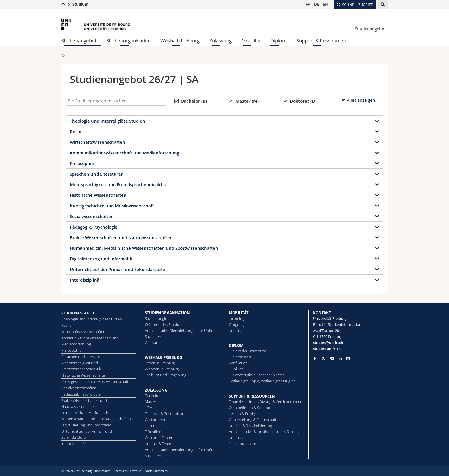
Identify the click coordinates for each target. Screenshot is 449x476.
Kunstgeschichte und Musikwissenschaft (112, 206)
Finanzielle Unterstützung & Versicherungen (266, 402)
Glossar (151, 343)
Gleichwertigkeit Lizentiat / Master (256, 375)
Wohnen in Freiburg (162, 369)
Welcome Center (159, 438)
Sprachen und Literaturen (97, 174)
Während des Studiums (165, 324)
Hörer (150, 426)
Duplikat (236, 369)
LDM (149, 408)
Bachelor (152, 396)
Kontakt (235, 331)
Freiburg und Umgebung (166, 375)
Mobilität (251, 41)
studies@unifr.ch (328, 343)
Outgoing (237, 324)
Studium (80, 4)
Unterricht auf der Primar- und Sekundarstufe (117, 269)
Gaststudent (155, 420)
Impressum (103, 471)
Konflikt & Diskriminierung (250, 426)
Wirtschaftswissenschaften (98, 142)
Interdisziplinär (85, 280)
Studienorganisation (128, 41)
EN (325, 4)
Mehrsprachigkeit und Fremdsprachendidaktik (118, 185)
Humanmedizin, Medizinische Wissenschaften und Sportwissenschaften (144, 248)
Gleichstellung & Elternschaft (253, 420)
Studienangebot (370, 29)
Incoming (237, 318)
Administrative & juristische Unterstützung (264, 432)
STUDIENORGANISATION (167, 313)
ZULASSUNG (156, 390)
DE (317, 4)
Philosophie (82, 163)
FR (308, 4)
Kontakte (236, 438)
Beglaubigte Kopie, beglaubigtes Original (263, 381)
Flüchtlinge (154, 432)
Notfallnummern (156, 471)
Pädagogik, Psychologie (94, 227)
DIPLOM (236, 345)
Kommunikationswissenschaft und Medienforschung (125, 153)
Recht (76, 132)
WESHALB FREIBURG (163, 357)
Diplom (279, 41)
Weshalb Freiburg (180, 41)
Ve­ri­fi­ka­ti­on (238, 363)
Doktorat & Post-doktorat (166, 414)
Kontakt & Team (158, 444)
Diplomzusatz (240, 357)
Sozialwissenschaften (92, 216)
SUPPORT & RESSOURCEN (252, 396)
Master (151, 402)
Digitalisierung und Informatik (101, 259)
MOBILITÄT (239, 313)
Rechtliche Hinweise (128, 471)
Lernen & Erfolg (242, 414)
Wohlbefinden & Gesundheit (253, 408)
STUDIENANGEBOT (78, 313)
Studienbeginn (157, 318)
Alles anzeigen (358, 100)
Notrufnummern (243, 444)
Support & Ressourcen (321, 41)
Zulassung (220, 41)
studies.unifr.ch (327, 349)
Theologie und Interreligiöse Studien (108, 121)
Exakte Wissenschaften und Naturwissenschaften (121, 238)
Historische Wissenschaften (98, 195)
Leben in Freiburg (160, 363)
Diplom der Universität (247, 351)
